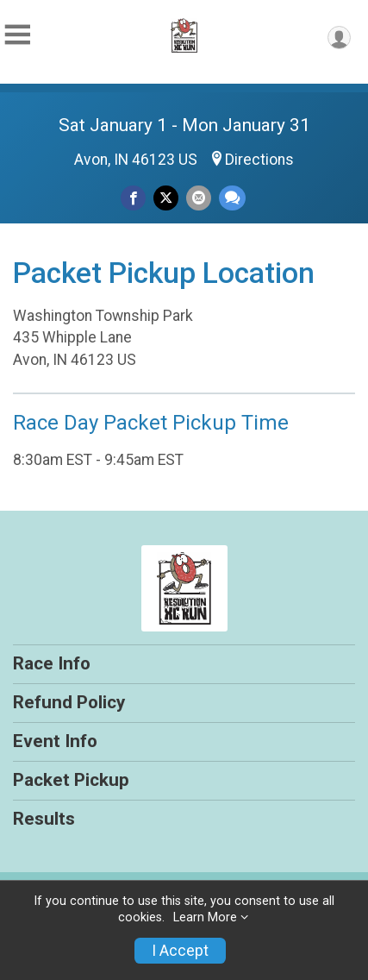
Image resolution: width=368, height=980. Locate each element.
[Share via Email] (199, 198)
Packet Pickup (71, 780)
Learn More (205, 917)
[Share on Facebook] (133, 198)
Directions (259, 160)
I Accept (180, 951)
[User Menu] (339, 38)
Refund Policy (69, 702)
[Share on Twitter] (166, 198)
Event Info (55, 741)
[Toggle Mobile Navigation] (17, 35)
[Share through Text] (232, 198)
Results (44, 819)
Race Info (52, 663)
